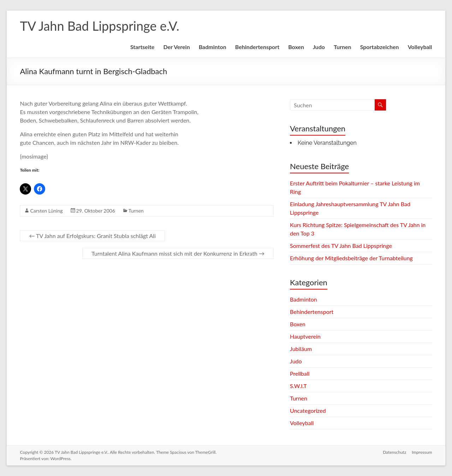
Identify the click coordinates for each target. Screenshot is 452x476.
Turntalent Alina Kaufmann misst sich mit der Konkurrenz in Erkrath (178, 253)
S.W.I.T (298, 386)
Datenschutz (394, 452)
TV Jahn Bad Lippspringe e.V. (99, 26)
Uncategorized (308, 410)
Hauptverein (305, 336)
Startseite (142, 47)
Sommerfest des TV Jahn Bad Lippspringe (341, 246)
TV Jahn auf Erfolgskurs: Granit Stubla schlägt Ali (92, 236)
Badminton (213, 47)
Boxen (296, 47)
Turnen (343, 47)
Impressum (422, 452)
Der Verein (176, 47)
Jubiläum (301, 349)
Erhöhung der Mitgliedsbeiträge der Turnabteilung (351, 258)
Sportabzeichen (380, 47)
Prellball (300, 373)
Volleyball (420, 47)
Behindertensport (257, 47)
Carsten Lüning (46, 211)
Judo (319, 47)
